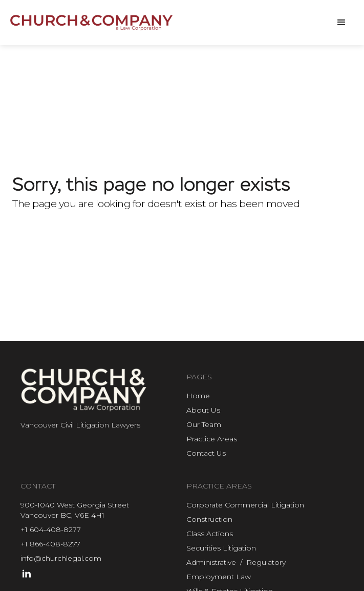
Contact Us (206, 453)
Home (198, 396)
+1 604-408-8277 (51, 529)
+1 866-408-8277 (50, 544)
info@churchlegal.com (61, 558)
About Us (203, 410)
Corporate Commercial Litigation (245, 505)
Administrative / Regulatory (236, 562)
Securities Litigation (221, 548)
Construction (209, 519)
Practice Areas (212, 439)
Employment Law (219, 577)
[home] (92, 23)
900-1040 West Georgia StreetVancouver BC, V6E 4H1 (75, 510)
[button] (341, 23)
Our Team (204, 424)
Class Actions (210, 534)
